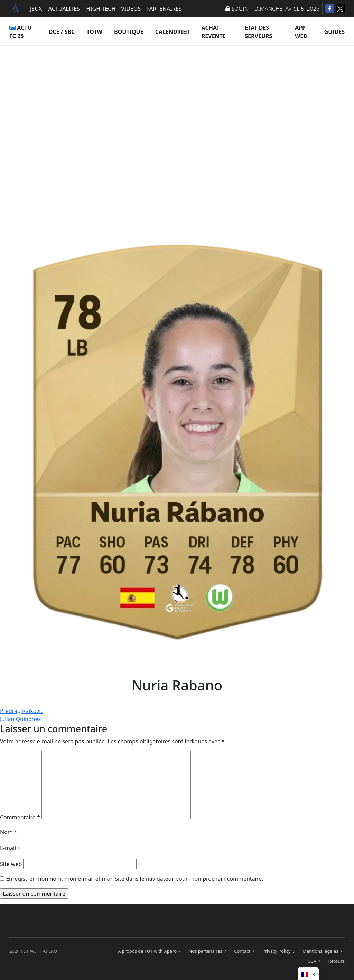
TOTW (94, 32)
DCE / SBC (62, 32)
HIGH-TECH (101, 9)
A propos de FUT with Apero (150, 951)
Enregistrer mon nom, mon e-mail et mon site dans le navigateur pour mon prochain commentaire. (134, 879)
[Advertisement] (177, 114)
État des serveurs (258, 32)
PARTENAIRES (164, 9)
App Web (301, 32)
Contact (245, 951)
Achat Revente (214, 32)
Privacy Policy (280, 951)
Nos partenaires (208, 951)
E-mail (10, 848)
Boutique (129, 32)
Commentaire (20, 817)
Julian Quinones (20, 719)
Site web (11, 864)
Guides (334, 32)
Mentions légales (324, 951)
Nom (9, 832)
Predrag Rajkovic (22, 711)
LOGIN (237, 9)
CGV (315, 961)
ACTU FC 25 (21, 32)
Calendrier (173, 32)
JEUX (36, 9)
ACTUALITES (64, 9)
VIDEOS (131, 9)
